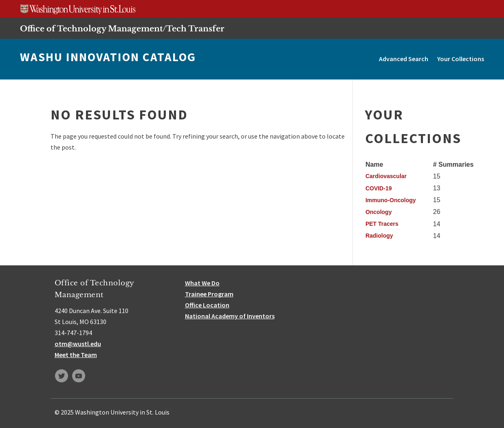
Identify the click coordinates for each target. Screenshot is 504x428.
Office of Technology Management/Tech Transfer (122, 29)
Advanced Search (404, 59)
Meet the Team (76, 355)
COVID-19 (379, 188)
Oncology (379, 212)
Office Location (207, 305)
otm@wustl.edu (78, 344)
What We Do (202, 283)
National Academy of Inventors (230, 316)
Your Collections (461, 59)
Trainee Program (209, 294)
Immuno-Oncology (391, 200)
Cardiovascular (386, 176)
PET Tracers (382, 224)
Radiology (379, 236)
